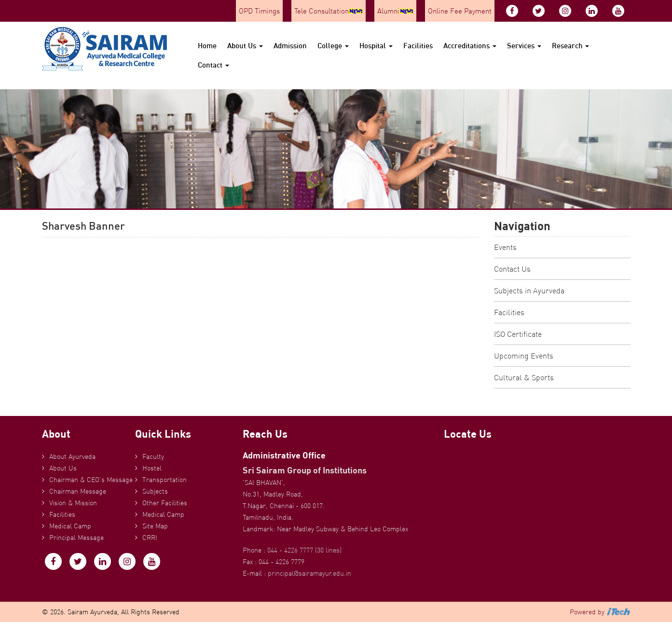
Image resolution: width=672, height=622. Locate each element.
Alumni (395, 11)
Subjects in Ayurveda (529, 290)
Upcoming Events (524, 356)
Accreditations (470, 46)
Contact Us (512, 269)
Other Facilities (165, 503)
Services (524, 46)
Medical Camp (70, 526)
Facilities (418, 46)
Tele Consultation (329, 11)
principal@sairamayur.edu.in (309, 573)
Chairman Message (78, 491)
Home (207, 46)
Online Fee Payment (460, 11)
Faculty (153, 456)
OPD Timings (259, 11)
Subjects (155, 491)
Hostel (152, 468)
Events (505, 247)
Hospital (376, 46)
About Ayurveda (72, 456)
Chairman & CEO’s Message (91, 480)
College (333, 46)
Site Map (155, 526)
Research (570, 46)
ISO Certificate (518, 334)
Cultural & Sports (524, 377)
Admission (290, 46)
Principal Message (76, 538)
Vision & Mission (73, 503)
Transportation (165, 480)
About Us (245, 46)
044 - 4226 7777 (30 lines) (304, 550)
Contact (213, 65)
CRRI (150, 538)
